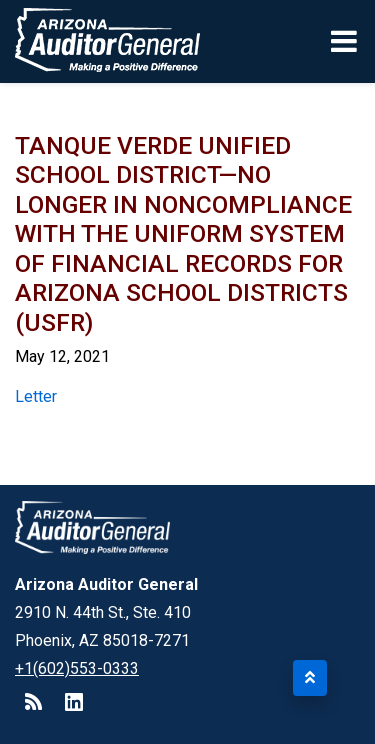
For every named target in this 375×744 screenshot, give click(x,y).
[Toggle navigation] (345, 41)
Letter (36, 396)
